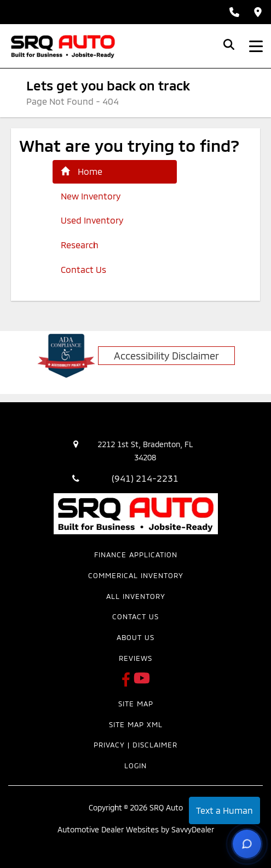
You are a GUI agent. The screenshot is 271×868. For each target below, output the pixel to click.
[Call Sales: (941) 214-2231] (234, 12)
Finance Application (136, 555)
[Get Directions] (258, 12)
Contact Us (83, 269)
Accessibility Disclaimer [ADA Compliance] (166, 356)
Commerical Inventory (136, 575)
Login (135, 766)
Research (80, 245)
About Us (135, 637)
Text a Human (224, 810)
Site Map (136, 704)
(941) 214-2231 (145, 478)
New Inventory (91, 196)
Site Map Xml (136, 724)
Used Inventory (92, 220)
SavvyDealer (193, 829)
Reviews (135, 658)
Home (82, 171)
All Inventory (136, 596)
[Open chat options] (247, 844)
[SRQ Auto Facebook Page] (128, 683)
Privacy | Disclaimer (135, 745)
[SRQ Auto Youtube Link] (142, 683)
